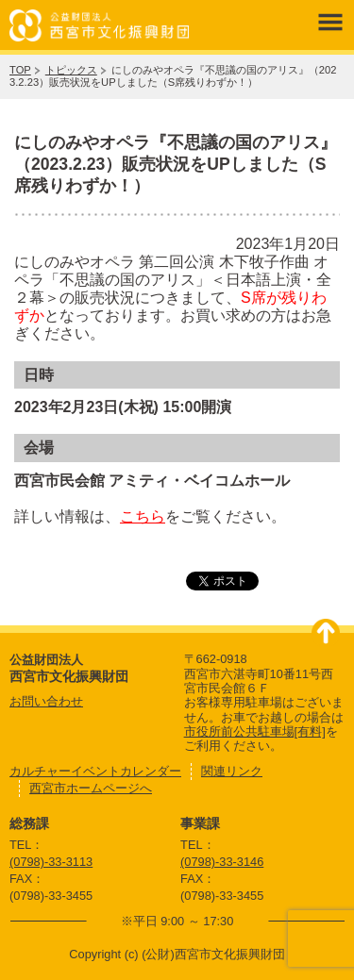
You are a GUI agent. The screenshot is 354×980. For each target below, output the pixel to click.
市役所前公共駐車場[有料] (255, 731)
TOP (20, 70)
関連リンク (232, 771)
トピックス (71, 70)
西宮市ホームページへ (91, 788)
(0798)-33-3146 (222, 862)
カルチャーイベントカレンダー (95, 771)
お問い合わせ (46, 701)
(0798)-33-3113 (51, 862)
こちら (143, 516)
